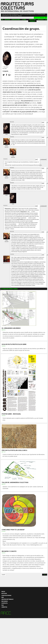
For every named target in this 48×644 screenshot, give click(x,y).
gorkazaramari (7, 263)
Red (3, 597)
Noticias (7, 20)
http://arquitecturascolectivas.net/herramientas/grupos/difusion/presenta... (26, 165)
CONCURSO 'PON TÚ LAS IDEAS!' (13, 530)
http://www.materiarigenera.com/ (33, 545)
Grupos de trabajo (7, 599)
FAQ (46, 20)
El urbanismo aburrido (11, 328)
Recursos (41, 20)
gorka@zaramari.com (30, 262)
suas (6, 69)
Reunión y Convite (9, 551)
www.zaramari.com (21, 262)
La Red (24, 20)
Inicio (3, 592)
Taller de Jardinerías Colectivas (15, 482)
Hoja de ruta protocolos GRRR (14, 344)
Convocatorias (16, 20)
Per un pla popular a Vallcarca (14, 450)
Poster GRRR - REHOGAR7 (11, 414)
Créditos (4, 607)
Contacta (4, 603)
